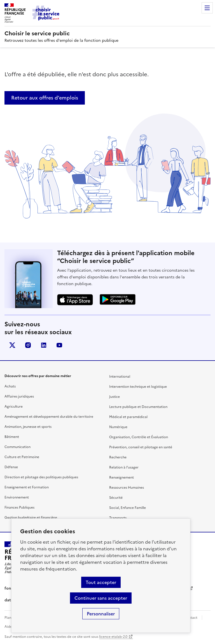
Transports (118, 518)
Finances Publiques (19, 507)
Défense (11, 467)
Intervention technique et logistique (138, 387)
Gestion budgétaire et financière (31, 518)
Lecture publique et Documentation (138, 407)
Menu (207, 8)
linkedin (44, 345)
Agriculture (14, 407)
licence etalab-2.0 (113, 637)
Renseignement (121, 477)
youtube (59, 345)
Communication (17, 447)
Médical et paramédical (128, 417)
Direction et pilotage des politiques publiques (41, 477)
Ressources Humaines (127, 488)
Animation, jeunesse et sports (28, 427)
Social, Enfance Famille (128, 508)
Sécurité (116, 498)
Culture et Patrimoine (22, 457)
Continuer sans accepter (101, 598)
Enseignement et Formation (27, 487)
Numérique (118, 427)
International (120, 377)
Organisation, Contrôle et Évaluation (139, 437)
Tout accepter (101, 582)
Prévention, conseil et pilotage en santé (141, 447)
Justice (114, 397)
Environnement (17, 497)
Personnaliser (101, 614)
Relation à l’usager (124, 467)
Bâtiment (12, 437)
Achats (10, 386)
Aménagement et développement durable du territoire (49, 417)
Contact (191, 618)
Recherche (118, 457)
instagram (28, 345)
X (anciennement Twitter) (12, 345)
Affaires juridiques (19, 396)
